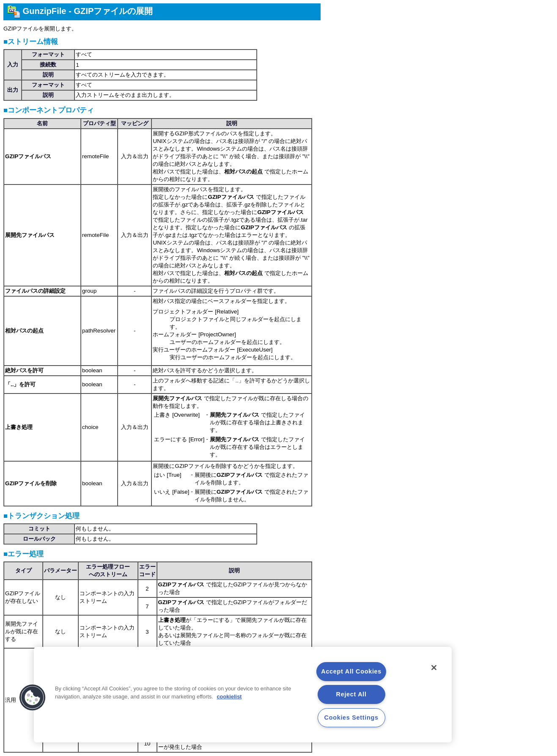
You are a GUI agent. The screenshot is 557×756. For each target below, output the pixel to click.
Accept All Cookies (351, 671)
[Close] (434, 668)
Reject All (351, 694)
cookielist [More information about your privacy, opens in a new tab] (229, 697)
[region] (243, 695)
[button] (33, 698)
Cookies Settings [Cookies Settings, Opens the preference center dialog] (351, 718)
